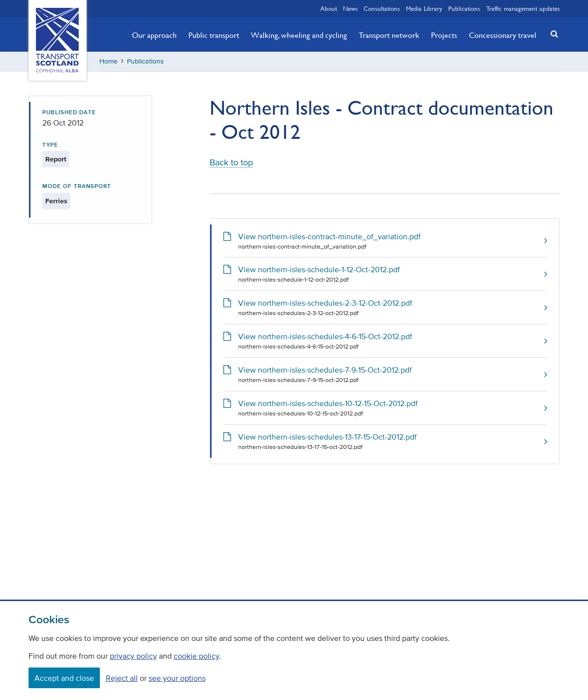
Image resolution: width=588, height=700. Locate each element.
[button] (551, 34)
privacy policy (133, 656)
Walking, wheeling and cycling (299, 35)
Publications (464, 8)
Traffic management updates (523, 8)
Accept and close (64, 678)
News (350, 8)
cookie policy (196, 656)
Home (108, 61)
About (329, 8)
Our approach (154, 35)
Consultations (382, 8)
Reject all (122, 678)
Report (56, 159)
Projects (444, 35)
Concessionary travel (503, 35)
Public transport (214, 35)
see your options (177, 678)
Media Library (424, 8)
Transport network (389, 35)
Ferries (56, 201)
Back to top (231, 162)
